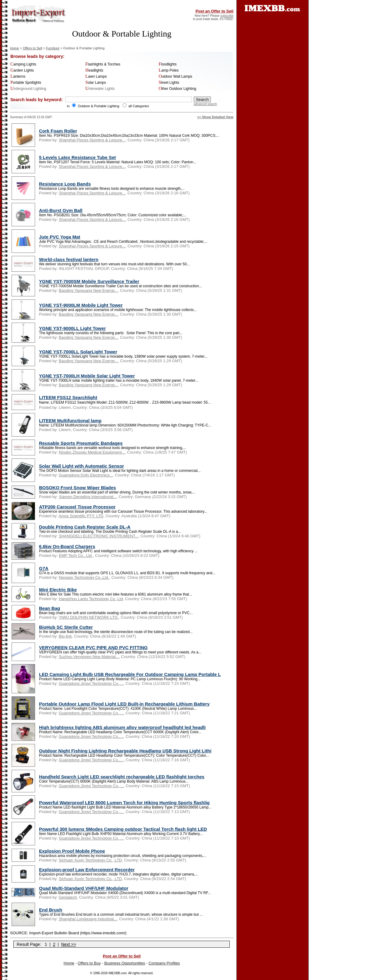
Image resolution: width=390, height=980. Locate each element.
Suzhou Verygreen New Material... (89, 657)
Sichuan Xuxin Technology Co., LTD (90, 860)
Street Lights (169, 83)
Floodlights (167, 64)
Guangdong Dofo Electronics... (86, 475)
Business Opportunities (125, 963)
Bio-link (65, 636)
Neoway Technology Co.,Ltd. (84, 577)
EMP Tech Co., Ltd (76, 555)
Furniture (53, 48)
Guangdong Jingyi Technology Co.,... (91, 683)
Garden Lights (22, 70)
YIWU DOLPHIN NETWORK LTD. (89, 617)
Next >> (69, 944)
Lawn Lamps (96, 76)
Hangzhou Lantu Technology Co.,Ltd (91, 599)
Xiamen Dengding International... (88, 497)
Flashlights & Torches (103, 64)
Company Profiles (164, 963)
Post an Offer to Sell (214, 11)
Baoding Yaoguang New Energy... (88, 290)
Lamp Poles (168, 70)
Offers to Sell (32, 48)
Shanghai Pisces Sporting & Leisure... (92, 140)
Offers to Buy (89, 963)
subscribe (227, 16)
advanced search (205, 104)
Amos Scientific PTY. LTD (81, 516)
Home (14, 48)
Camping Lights (23, 64)
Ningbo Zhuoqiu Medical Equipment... (92, 452)
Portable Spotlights (26, 83)
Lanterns (18, 76)
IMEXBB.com (117, 973)
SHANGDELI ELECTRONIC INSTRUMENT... (99, 536)
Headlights (94, 70)
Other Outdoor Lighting (177, 89)
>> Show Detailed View (215, 117)
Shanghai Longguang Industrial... (88, 919)
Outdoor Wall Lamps (175, 76)
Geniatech (68, 897)
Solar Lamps (96, 83)
